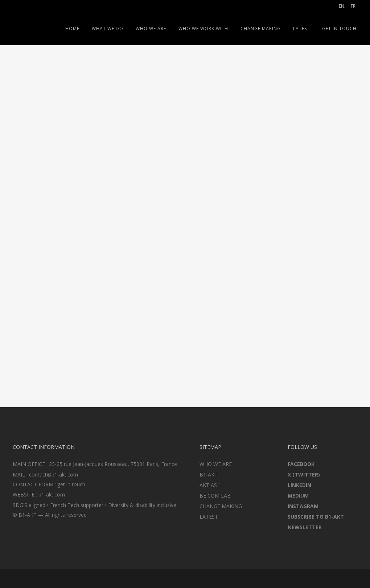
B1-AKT (209, 475)
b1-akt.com (52, 494)
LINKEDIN (299, 485)
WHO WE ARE (216, 464)
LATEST (209, 517)
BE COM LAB (215, 496)
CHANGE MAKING (221, 506)
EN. (342, 6)
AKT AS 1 (210, 485)
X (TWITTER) (304, 475)
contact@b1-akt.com (54, 475)
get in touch (71, 484)
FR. (354, 6)
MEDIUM (298, 496)
